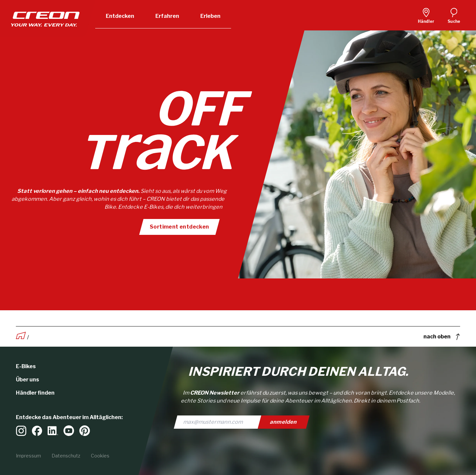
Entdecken (120, 16)
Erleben (210, 16)
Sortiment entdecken (179, 227)
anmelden (284, 422)
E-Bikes (26, 366)
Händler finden (35, 393)
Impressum (28, 456)
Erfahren (167, 16)
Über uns (27, 380)
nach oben (442, 337)
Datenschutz (66, 456)
